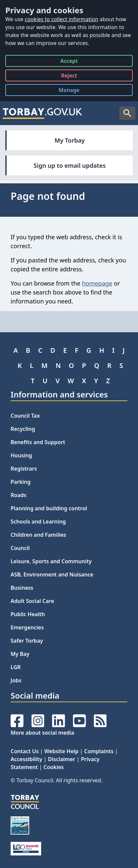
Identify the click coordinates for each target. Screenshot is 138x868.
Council (20, 548)
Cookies (54, 767)
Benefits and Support (38, 442)
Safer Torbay (27, 641)
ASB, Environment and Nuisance (52, 574)
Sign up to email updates (69, 165)
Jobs (16, 680)
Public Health (28, 614)
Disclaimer (62, 759)
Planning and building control (49, 508)
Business (22, 588)
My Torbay (70, 140)
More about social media (42, 733)
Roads (18, 495)
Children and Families (38, 535)
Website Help (62, 751)
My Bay (20, 654)
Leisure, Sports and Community (51, 561)
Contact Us (25, 751)
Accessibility (26, 759)
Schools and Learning (38, 522)
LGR (16, 667)
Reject (69, 77)
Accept (69, 62)
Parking (21, 482)
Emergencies (27, 627)
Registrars (24, 469)
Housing (21, 455)
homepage (97, 283)
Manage (74, 91)
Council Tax (25, 416)
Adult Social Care (32, 601)
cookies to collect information (61, 19)
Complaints (99, 751)
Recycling (23, 429)
